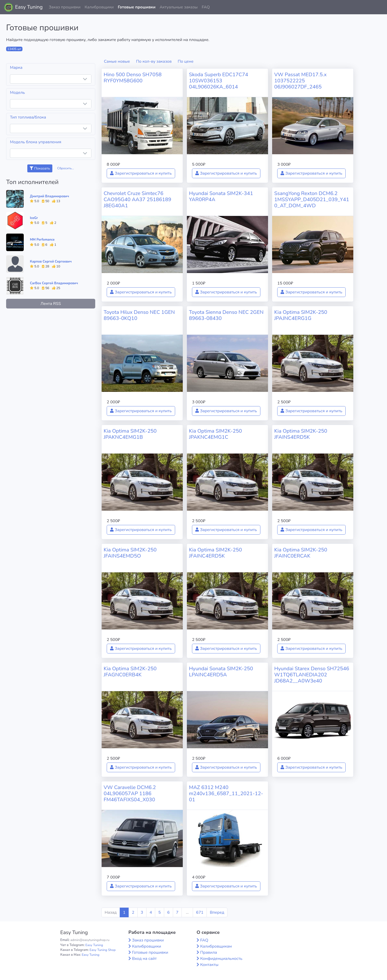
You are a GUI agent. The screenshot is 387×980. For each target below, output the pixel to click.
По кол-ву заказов (154, 61)
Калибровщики (99, 7)
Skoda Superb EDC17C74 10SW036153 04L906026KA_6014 (219, 81)
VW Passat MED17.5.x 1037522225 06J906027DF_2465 (300, 81)
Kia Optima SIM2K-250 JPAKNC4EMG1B (130, 434)
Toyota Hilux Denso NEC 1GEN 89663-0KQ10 (139, 315)
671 (200, 912)
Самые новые (117, 61)
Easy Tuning (29, 7)
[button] (379, 7)
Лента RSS (51, 304)
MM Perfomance (42, 240)
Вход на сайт (144, 959)
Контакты (209, 965)
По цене (186, 61)
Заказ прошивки (65, 7)
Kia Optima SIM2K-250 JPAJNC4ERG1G (301, 315)
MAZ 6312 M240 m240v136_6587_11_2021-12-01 (226, 794)
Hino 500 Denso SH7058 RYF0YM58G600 (133, 78)
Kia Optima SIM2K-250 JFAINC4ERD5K (215, 553)
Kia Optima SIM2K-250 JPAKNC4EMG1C (215, 434)
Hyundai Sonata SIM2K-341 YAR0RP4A (221, 196)
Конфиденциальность (221, 959)
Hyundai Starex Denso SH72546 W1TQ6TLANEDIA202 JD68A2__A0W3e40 (312, 675)
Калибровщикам (216, 946)
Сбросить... (66, 168)
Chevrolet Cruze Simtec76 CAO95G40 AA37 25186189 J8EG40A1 (137, 199)
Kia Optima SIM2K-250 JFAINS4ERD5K (301, 434)
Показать (40, 168)
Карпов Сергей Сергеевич (51, 262)
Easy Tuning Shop (103, 950)
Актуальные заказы (179, 7)
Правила (209, 952)
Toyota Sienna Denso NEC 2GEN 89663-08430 (226, 315)
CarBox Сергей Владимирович (54, 283)
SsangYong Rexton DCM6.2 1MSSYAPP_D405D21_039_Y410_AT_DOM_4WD (312, 199)
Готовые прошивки (137, 7)
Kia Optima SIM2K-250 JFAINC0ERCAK (301, 553)
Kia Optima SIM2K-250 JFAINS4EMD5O (130, 553)
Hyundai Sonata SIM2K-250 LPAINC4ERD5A (221, 672)
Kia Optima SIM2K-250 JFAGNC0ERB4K (130, 672)
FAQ (206, 7)
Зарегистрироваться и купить (141, 173)
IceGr (34, 218)
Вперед (217, 912)
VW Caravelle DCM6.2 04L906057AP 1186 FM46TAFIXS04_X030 (130, 794)
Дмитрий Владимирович (49, 196)
